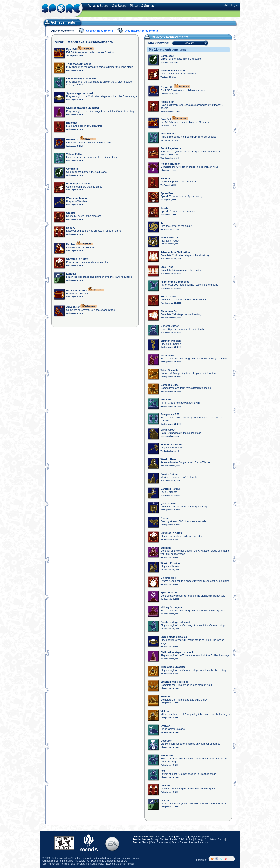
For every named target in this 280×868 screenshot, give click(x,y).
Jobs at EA (121, 861)
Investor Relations (199, 842)
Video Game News (160, 842)
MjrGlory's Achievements (167, 50)
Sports (221, 839)
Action (189, 839)
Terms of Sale (68, 864)
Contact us (48, 861)
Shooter (164, 839)
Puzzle (173, 839)
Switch (157, 837)
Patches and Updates (102, 861)
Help (226, 5)
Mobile (207, 837)
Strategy (199, 839)
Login (234, 5)
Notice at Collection (116, 864)
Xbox (185, 837)
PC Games (168, 837)
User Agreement (51, 864)
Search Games (179, 842)
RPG (181, 839)
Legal (131, 864)
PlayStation (196, 837)
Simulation (210, 839)
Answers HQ (83, 861)
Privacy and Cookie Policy (91, 864)
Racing (154, 839)
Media (145, 842)
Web (178, 837)
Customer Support (65, 861)
